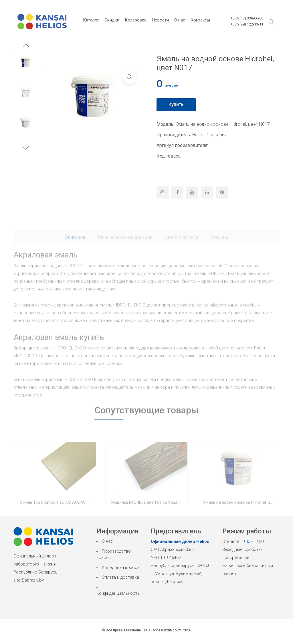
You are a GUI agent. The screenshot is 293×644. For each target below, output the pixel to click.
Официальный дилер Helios (180, 541)
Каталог (91, 20)
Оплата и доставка (120, 577)
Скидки (112, 20)
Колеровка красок (121, 568)
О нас (180, 20)
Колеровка (136, 20)
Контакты (200, 20)
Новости (160, 20)
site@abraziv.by (29, 580)
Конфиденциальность (118, 593)
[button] (26, 46)
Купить (176, 104)
